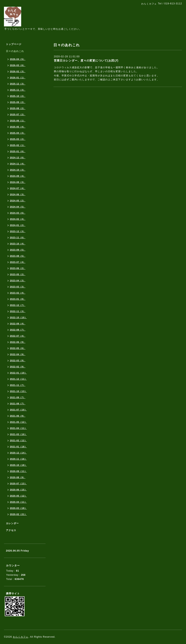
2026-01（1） (18, 78)
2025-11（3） (18, 90)
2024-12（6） (18, 158)
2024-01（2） (18, 225)
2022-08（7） (18, 330)
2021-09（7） (18, 397)
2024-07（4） (18, 188)
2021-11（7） (18, 385)
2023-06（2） (18, 268)
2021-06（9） (18, 416)
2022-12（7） (18, 305)
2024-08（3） (18, 182)
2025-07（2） (18, 114)
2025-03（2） (18, 139)
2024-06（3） (18, 194)
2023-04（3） (18, 281)
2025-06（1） (18, 121)
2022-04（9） (18, 354)
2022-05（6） (18, 348)
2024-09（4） (18, 176)
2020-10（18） (18, 465)
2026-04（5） (18, 59)
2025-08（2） (18, 108)
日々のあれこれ (15, 51)
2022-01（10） (18, 373)
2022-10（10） (18, 317)
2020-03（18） (18, 508)
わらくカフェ (21, 637)
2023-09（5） (18, 250)
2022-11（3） (18, 311)
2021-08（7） (18, 404)
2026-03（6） (18, 65)
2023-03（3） (18, 287)
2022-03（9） (18, 360)
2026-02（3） (18, 71)
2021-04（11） (18, 428)
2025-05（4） (18, 127)
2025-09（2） (18, 102)
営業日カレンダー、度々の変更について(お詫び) (86, 61)
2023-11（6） (18, 237)
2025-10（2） (18, 96)
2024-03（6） (18, 213)
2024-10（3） (18, 170)
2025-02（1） (18, 145)
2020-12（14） (18, 453)
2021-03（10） (18, 434)
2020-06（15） (18, 490)
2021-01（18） (18, 447)
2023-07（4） (18, 262)
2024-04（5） (18, 207)
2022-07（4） (18, 336)
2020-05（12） (18, 496)
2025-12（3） (18, 84)
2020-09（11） (18, 471)
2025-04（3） (18, 133)
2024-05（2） (18, 201)
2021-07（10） (18, 410)
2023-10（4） (18, 244)
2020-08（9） (18, 477)
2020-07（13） (18, 483)
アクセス (11, 530)
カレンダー (12, 523)
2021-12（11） (18, 379)
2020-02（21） (18, 514)
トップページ (14, 44)
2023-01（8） (18, 299)
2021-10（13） (18, 391)
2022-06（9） (18, 342)
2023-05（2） (18, 274)
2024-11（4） (18, 164)
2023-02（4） (18, 293)
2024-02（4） (18, 219)
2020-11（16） (18, 459)
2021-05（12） (18, 422)
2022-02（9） (18, 367)
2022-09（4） (18, 324)
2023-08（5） (18, 256)
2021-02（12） (18, 440)
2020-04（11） (18, 502)
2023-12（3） (18, 231)
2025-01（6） (18, 151)
